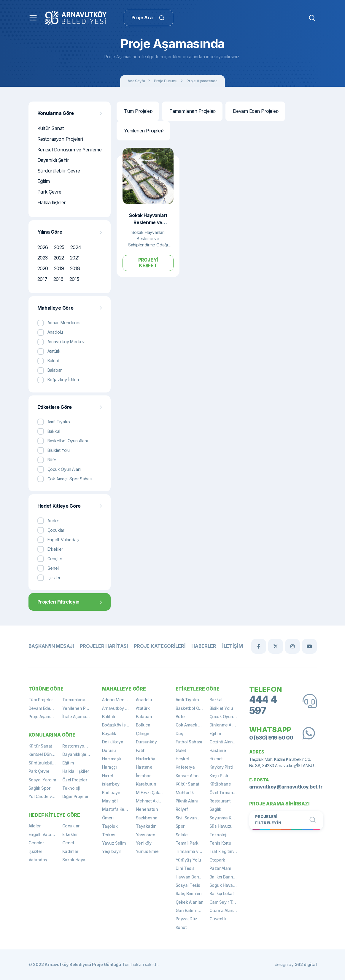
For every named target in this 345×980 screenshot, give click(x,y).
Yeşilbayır (112, 851)
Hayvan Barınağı (192, 877)
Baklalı (109, 717)
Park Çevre (49, 192)
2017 (42, 279)
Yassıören (146, 835)
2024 (76, 247)
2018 (75, 268)
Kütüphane (220, 784)
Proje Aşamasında (202, 81)
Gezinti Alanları (224, 742)
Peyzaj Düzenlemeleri (193, 919)
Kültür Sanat (51, 128)
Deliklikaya (113, 742)
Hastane (144, 767)
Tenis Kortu (220, 843)
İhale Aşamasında (79, 717)
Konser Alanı (188, 776)
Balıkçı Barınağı (224, 877)
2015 (74, 279)
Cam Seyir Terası (226, 902)
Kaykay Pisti (221, 767)
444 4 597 (263, 705)
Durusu (109, 750)
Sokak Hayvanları (79, 860)
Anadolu (144, 700)
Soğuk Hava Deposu (226, 885)
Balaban (144, 717)
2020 (43, 268)
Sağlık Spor (39, 788)
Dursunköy (146, 742)
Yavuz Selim (114, 843)
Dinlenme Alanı (224, 725)
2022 (59, 258)
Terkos (109, 835)
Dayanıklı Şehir (53, 160)
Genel (68, 843)
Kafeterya (185, 767)
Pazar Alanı (220, 868)
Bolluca (143, 725)
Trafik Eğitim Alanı (226, 851)
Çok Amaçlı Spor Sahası (193, 725)
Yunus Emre (147, 851)
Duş (179, 733)
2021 (75, 258)
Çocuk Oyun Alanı (226, 717)
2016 (58, 279)
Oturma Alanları (224, 910)
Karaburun (146, 784)
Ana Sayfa (136, 81)
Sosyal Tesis (188, 885)
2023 (43, 258)
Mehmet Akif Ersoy (153, 801)
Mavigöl (110, 801)
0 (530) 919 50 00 (271, 737)
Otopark (217, 860)
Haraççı (109, 767)
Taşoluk (110, 826)
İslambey (111, 784)
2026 (43, 247)
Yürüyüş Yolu (188, 860)
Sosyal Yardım (42, 780)
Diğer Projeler (75, 796)
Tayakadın (146, 826)
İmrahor (143, 776)
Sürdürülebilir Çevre (59, 171)
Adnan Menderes (119, 700)
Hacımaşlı (112, 759)
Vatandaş (38, 860)
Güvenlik (218, 919)
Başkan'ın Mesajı (51, 646)
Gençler (36, 843)
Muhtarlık (185, 793)
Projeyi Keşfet (148, 263)
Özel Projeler (75, 780)
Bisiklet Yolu (221, 708)
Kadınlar (70, 851)
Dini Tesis (185, 868)
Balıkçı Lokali (222, 893)
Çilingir (143, 733)
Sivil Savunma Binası (193, 818)
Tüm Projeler (138, 111)
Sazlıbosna (147, 818)
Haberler (200, 646)
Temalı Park (187, 843)
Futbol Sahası (189, 742)
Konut (181, 927)
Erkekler (70, 834)
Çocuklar (71, 826)
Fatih (141, 750)
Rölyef (182, 809)
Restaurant (220, 801)
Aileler (35, 826)
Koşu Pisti (219, 776)
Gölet (181, 750)
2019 (59, 268)
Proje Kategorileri (157, 646)
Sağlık (215, 809)
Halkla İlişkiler (52, 202)
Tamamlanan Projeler (193, 111)
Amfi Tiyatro (187, 700)
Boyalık (109, 733)
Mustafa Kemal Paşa (119, 809)
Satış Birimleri (189, 893)
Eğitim (44, 181)
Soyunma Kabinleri (226, 818)
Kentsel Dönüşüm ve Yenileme (70, 150)
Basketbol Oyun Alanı (193, 708)
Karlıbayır (111, 793)
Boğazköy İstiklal (119, 725)
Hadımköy (146, 759)
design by (296, 964)
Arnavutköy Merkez (119, 708)
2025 (59, 247)
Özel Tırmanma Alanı (226, 793)
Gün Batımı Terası (193, 910)
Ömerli (108, 818)
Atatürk (143, 708)
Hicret (108, 776)
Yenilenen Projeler (144, 131)
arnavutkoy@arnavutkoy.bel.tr (286, 786)
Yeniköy (144, 843)
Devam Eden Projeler (256, 111)
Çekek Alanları (190, 902)
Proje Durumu (166, 81)
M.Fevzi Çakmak (152, 793)
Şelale (182, 835)
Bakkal (216, 700)
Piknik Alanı (187, 801)
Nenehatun (147, 809)
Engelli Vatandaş (45, 834)
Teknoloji (71, 788)
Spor (180, 826)
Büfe (180, 717)
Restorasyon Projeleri (60, 139)
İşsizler (35, 851)
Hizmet (216, 759)
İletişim (229, 646)
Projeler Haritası (103, 646)
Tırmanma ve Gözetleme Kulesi (193, 851)
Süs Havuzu (221, 826)
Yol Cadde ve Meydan (45, 796)
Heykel (182, 759)
